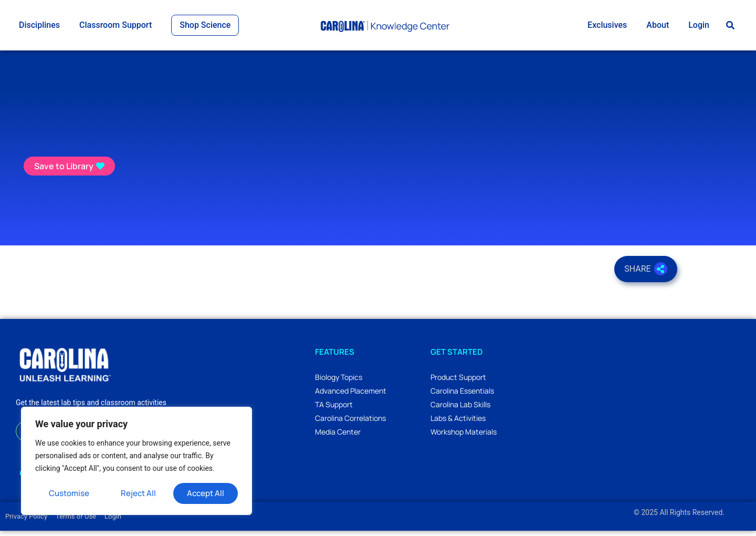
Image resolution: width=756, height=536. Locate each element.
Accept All (206, 493)
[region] (136, 461)
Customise (69, 493)
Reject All (138, 493)
